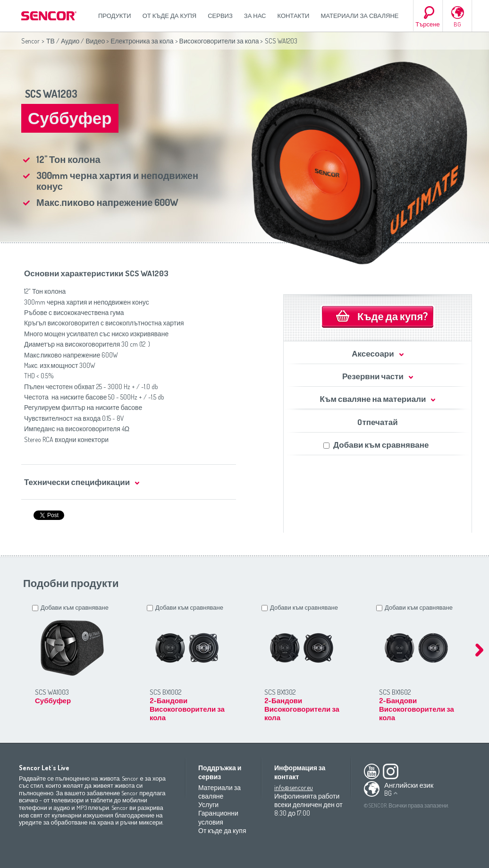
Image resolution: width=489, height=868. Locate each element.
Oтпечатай (377, 422)
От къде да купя (170, 16)
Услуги (208, 804)
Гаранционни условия (218, 817)
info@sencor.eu (294, 787)
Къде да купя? (392, 316)
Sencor (30, 41)
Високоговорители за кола (219, 41)
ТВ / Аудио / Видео (76, 41)
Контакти (294, 16)
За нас (255, 16)
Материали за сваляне (359, 16)
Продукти (115, 16)
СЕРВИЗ (220, 16)
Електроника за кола (142, 41)
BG (457, 24)
